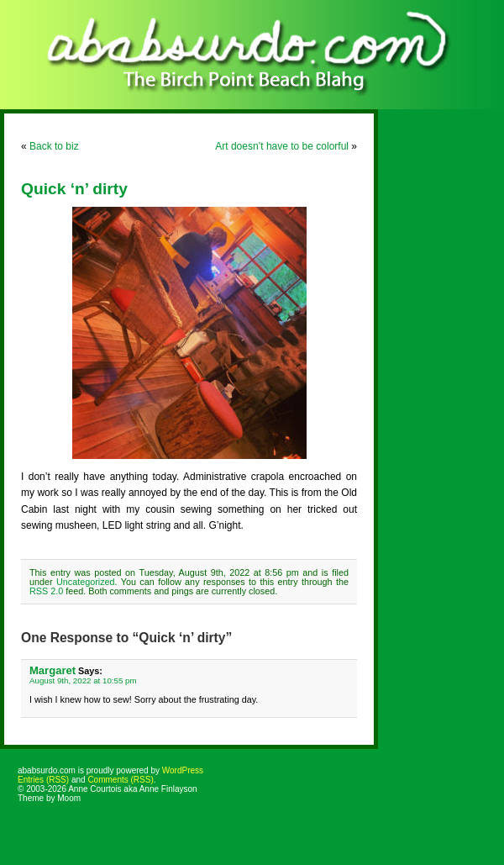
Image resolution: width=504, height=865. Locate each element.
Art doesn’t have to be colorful (282, 146)
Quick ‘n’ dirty (74, 189)
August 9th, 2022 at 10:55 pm (83, 680)
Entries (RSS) (43, 780)
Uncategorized (86, 582)
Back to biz (54, 146)
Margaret (52, 670)
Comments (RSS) (120, 780)
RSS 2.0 (46, 591)
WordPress (183, 770)
